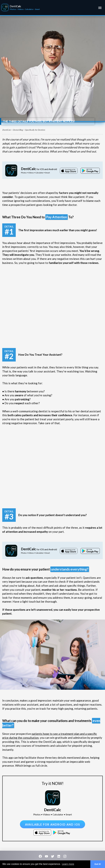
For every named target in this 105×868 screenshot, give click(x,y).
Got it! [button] (98, 864)
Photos (13, 9)
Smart (37, 9)
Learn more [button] (68, 864)
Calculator (29, 9)
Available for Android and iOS (53, 825)
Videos (21, 9)
